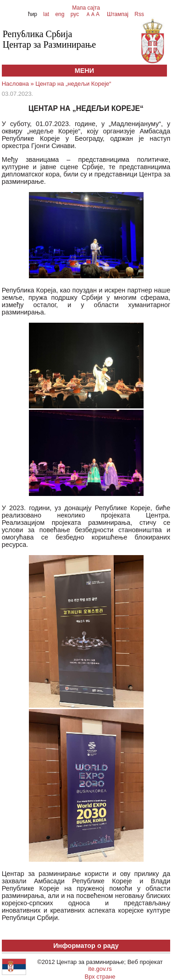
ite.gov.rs (100, 969)
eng (60, 14)
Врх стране (100, 977)
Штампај (118, 14)
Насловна (15, 84)
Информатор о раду (86, 946)
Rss (139, 14)
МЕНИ (84, 71)
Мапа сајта (86, 8)
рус (75, 14)
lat (46, 14)
